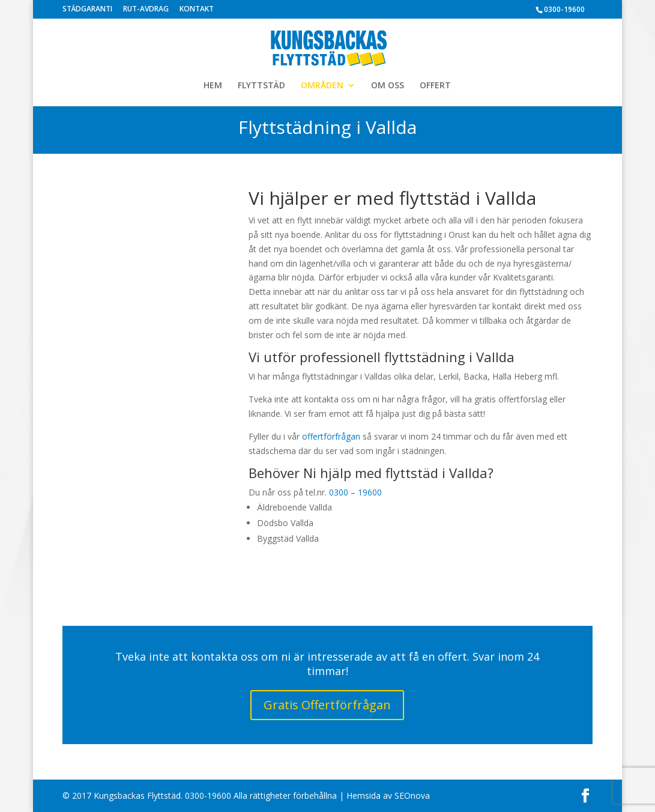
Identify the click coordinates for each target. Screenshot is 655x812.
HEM (213, 86)
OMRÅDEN (322, 86)
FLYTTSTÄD (261, 86)
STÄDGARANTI (87, 10)
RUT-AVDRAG (146, 10)
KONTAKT (197, 10)
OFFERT (435, 86)
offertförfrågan (331, 436)
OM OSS (388, 86)
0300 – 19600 (355, 492)
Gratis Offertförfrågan (327, 705)
